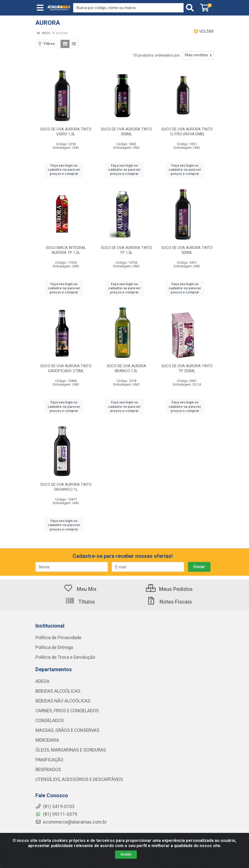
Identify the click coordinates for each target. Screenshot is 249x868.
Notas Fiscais (169, 602)
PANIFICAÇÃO (49, 760)
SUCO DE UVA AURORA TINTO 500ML (187, 250)
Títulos (80, 602)
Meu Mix (80, 589)
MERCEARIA (47, 740)
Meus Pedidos (169, 589)
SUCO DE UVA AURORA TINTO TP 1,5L (126, 250)
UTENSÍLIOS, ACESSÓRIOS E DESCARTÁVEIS (79, 779)
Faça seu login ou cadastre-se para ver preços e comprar (64, 170)
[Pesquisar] (191, 8)
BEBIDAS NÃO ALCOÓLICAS (63, 701)
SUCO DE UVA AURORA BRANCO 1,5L (126, 368)
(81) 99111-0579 (56, 814)
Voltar (204, 31)
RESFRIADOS (48, 770)
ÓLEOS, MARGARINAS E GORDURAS (71, 750)
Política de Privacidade (58, 638)
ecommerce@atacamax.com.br (71, 822)
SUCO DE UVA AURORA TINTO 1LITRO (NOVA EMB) (187, 132)
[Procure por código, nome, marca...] (128, 8)
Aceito (126, 854)
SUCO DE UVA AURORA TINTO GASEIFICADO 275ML (66, 368)
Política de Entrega (54, 647)
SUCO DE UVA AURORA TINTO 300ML (126, 132)
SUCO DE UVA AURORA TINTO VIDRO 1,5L (66, 132)
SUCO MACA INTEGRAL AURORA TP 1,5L (66, 250)
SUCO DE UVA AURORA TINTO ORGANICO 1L (66, 487)
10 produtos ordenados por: (157, 55)
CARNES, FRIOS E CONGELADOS (67, 711)
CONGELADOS (50, 721)
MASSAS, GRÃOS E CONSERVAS (67, 730)
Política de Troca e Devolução (65, 657)
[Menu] (40, 8)
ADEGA (42, 681)
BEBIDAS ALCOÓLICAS (58, 691)
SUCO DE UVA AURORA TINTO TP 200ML (187, 368)
